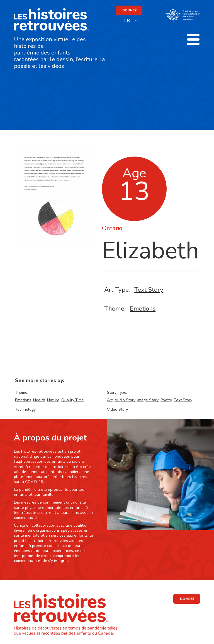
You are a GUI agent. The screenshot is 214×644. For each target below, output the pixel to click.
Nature (53, 400)
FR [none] (127, 20)
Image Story (148, 400)
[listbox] (131, 20)
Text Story (149, 290)
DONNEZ (129, 10)
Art (110, 400)
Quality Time (73, 400)
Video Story (117, 409)
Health (39, 400)
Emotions (143, 309)
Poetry (166, 400)
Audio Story (125, 400)
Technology (25, 409)
